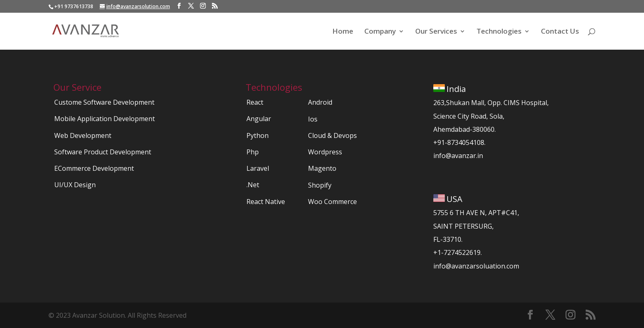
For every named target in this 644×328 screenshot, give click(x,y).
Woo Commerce (332, 202)
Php (253, 152)
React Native (266, 202)
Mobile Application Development (105, 119)
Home (343, 32)
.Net (253, 185)
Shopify (320, 185)
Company (380, 32)
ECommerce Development (94, 168)
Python (258, 135)
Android (320, 102)
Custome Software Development (104, 102)
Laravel (258, 168)
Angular (259, 119)
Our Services (436, 32)
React (255, 102)
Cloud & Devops (332, 135)
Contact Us (560, 32)
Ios (313, 119)
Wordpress (325, 152)
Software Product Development (103, 152)
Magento (322, 168)
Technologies (499, 32)
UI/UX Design (75, 185)
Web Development (83, 135)
